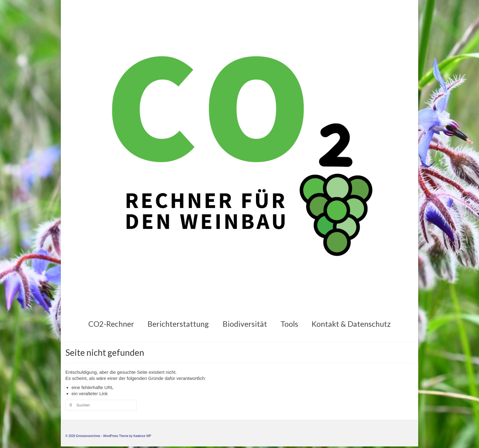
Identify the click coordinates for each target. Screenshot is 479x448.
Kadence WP (142, 436)
